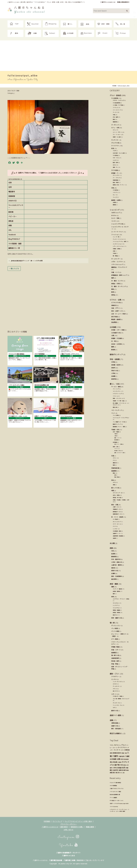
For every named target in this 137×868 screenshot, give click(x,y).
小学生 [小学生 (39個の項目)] (115, 768)
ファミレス (115, 108)
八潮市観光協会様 (55, 860)
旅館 (114, 485)
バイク (114, 526)
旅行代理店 (115, 317)
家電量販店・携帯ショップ (119, 275)
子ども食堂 (115, 170)
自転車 (114, 538)
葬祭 (114, 473)
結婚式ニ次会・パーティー (119, 185)
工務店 (116, 436)
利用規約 (47, 821)
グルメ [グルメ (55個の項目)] (124, 745)
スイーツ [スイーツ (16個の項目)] (115, 748)
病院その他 (115, 571)
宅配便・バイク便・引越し (119, 401)
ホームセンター (116, 259)
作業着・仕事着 (116, 249)
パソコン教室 (115, 631)
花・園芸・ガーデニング (119, 286)
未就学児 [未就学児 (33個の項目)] (116, 770)
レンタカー (115, 529)
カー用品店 (115, 519)
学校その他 (115, 371)
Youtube (68, 845)
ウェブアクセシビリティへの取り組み (78, 821)
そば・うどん (116, 158)
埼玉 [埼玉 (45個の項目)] (111, 762)
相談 (113, 491)
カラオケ (115, 684)
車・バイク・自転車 (117, 517)
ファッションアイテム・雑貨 (119, 242)
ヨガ (114, 708)
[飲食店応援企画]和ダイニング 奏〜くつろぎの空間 (26, 261)
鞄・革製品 (115, 256)
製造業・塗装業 (116, 319)
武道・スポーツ (116, 650)
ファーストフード (117, 110)
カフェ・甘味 (115, 128)
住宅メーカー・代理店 (118, 444)
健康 (113, 587)
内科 (113, 551)
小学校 (113, 373)
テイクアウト (115, 146)
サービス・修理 (116, 387)
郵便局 (113, 350)
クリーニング (116, 389)
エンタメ (114, 679)
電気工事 (115, 407)
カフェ (114, 130)
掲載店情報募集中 (123, 2)
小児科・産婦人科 (117, 562)
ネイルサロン (116, 603)
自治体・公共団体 (117, 344)
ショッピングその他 (117, 224)
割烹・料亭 (115, 163)
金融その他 (115, 726)
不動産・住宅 (115, 430)
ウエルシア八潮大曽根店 (115, 783)
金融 (111, 720)
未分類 (112, 543)
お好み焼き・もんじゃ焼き (119, 153)
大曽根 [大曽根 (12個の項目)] (120, 762)
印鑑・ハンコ (115, 272)
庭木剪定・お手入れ (118, 451)
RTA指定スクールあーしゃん (117, 801)
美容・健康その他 (117, 618)
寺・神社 (114, 341)
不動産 (116, 434)
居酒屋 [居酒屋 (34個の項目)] (119, 768)
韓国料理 (115, 122)
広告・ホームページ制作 (119, 314)
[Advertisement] (68, 56)
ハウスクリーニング (117, 394)
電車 (114, 465)
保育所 (113, 368)
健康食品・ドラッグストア (119, 267)
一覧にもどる (14, 268)
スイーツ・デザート (117, 132)
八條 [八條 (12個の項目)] (125, 753)
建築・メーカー (117, 438)
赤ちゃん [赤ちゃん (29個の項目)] (120, 773)
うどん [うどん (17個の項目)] (112, 745)
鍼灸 (114, 594)
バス (114, 460)
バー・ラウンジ (116, 178)
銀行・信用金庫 (116, 729)
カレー (114, 195)
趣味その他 (115, 711)
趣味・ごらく (115, 674)
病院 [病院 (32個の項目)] (111, 773)
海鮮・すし (115, 167)
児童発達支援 (115, 468)
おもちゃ (114, 215)
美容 (113, 597)
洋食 (113, 188)
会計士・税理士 (116, 495)
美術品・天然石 (116, 284)
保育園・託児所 (116, 365)
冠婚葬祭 (114, 471)
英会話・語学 (115, 661)
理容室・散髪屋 (116, 610)
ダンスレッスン (116, 626)
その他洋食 (115, 190)
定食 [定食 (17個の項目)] (124, 765)
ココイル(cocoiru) (114, 807)
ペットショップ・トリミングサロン (121, 418)
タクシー (115, 458)
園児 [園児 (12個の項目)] (127, 759)
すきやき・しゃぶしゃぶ (118, 100)
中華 (114, 115)
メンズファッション (117, 244)
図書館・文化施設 (117, 338)
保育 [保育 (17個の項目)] (111, 753)
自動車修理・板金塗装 (118, 536)
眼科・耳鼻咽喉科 (117, 576)
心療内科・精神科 (117, 565)
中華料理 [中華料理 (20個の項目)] (127, 750)
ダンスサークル (116, 703)
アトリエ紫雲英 (113, 798)
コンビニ (114, 221)
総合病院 (114, 579)
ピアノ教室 (115, 639)
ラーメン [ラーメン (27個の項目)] (121, 750)
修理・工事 (115, 447)
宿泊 (113, 480)
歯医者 (113, 568)
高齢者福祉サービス (117, 514)
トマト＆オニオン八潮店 (115, 792)
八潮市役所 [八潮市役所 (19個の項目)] (121, 756)
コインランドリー (117, 391)
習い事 (112, 623)
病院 (111, 548)
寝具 (113, 278)
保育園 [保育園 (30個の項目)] (115, 753)
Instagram (69, 837)
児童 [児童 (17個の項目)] (123, 753)
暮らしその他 (115, 488)
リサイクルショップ (117, 264)
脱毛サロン (115, 615)
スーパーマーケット (117, 232)
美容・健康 (114, 584)
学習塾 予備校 (115, 647)
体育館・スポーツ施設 (118, 330)
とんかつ (115, 160)
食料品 (113, 295)
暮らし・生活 (115, 384)
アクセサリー (115, 676)
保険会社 (114, 305)
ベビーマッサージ (117, 410)
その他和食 (115, 155)
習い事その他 (115, 655)
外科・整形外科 (116, 559)
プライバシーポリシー (68, 824)
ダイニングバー (116, 175)
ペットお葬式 (116, 415)
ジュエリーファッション (118, 239)
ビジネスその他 (116, 303)
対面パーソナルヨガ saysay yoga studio (119, 804)
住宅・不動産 (116, 432)
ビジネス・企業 (115, 300)
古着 (114, 251)
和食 (113, 148)
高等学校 (114, 379)
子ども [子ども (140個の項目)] (124, 762)
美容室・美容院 (116, 613)
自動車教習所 (115, 658)
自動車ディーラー (117, 533)
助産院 (113, 554)
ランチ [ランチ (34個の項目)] (116, 750)
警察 (113, 347)
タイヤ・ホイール (117, 524)
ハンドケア (115, 605)
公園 (113, 335)
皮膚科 (113, 573)
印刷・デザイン (116, 308)
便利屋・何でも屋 (117, 498)
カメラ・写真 (115, 218)
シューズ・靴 (116, 237)
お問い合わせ (68, 830)
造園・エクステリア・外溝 (119, 453)
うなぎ (114, 151)
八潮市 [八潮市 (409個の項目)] (115, 756)
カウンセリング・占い (118, 493)
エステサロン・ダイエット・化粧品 (121, 599)
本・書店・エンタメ (117, 281)
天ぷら (114, 165)
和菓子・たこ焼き (117, 137)
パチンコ (115, 689)
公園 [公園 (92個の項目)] (118, 759)
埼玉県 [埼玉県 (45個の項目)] (115, 762)
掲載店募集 (90, 827)
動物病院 (114, 557)
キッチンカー (115, 140)
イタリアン (115, 192)
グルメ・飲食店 (115, 95)
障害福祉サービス (117, 512)
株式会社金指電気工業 (115, 795)
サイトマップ (57, 821)
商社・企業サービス (117, 311)
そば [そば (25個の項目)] (115, 745)
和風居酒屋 (115, 180)
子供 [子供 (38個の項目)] (121, 765)
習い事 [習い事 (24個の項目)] (115, 773)
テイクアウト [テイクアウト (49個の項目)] (122, 748)
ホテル (114, 482)
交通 (113, 456)
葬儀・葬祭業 (117, 477)
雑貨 (113, 292)
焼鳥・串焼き (116, 183)
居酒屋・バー (115, 173)
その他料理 (115, 98)
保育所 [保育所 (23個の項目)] (119, 753)
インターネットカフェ (118, 682)
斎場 (115, 475)
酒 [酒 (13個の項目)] (124, 773)
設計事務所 (116, 440)
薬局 (113, 289)
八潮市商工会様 (69, 860)
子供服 (114, 253)
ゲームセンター (116, 686)
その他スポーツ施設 (117, 696)
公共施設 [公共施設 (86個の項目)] (113, 759)
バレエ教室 (115, 628)
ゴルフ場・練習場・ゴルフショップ (121, 699)
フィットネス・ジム (117, 705)
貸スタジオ (115, 691)
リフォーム (115, 396)
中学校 (113, 362)
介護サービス (116, 507)
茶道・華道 (115, 664)
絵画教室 (114, 653)
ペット (113, 413)
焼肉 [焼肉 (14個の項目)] (128, 770)
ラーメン (115, 112)
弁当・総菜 (115, 117)
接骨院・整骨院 (116, 591)
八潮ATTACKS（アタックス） (117, 789)
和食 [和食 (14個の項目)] (125, 759)
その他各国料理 (116, 103)
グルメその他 (115, 143)
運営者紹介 (64, 827)
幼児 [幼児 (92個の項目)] (124, 768)
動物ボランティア (116, 354)
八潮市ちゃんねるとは (108, 2)
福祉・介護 (115, 505)
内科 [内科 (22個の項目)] (122, 759)
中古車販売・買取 (117, 531)
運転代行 (115, 463)
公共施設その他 (116, 333)
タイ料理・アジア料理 (118, 105)
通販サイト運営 (115, 715)
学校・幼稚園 (115, 359)
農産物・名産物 (116, 200)
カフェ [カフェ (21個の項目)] (119, 745)
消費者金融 (115, 723)
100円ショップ (116, 213)
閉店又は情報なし (116, 733)
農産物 (114, 205)
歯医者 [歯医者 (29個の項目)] (121, 770)
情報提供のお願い (77, 827)
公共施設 (113, 327)
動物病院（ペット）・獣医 (119, 427)
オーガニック (115, 125)
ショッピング (115, 210)
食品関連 (114, 322)
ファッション (115, 235)
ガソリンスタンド (117, 522)
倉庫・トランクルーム (118, 398)
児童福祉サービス (117, 509)
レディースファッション (118, 246)
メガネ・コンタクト (117, 262)
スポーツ (114, 694)
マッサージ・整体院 (117, 589)
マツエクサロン (116, 608)
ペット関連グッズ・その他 (119, 422)
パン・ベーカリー (117, 135)
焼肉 (114, 119)
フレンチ (115, 197)
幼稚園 (113, 376)
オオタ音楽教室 (113, 786)
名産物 (114, 202)
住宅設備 (115, 442)
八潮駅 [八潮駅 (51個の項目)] (127, 756)
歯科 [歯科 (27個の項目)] (125, 770)
